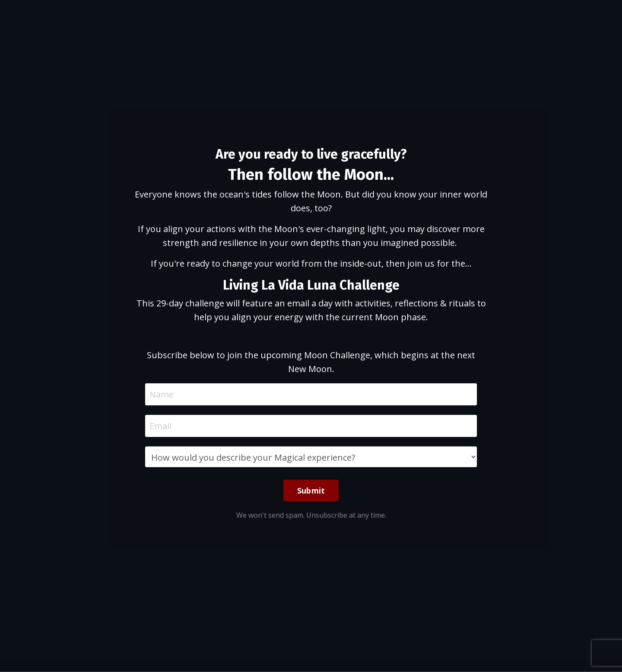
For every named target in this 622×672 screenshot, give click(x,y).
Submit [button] (311, 490)
